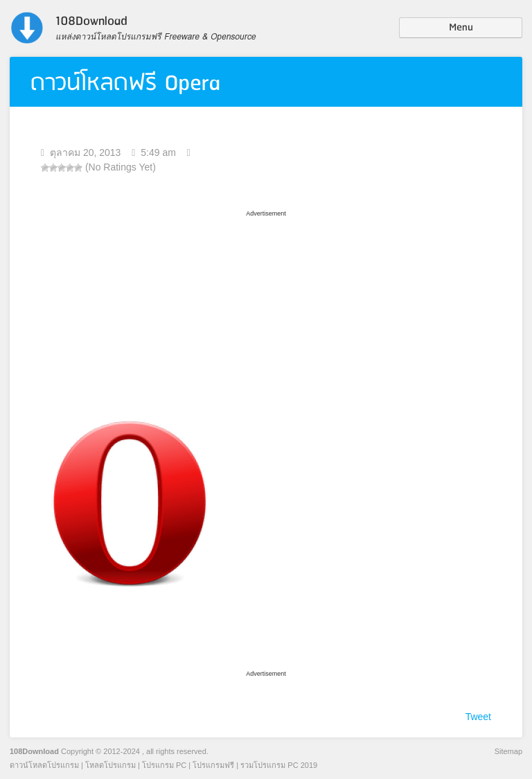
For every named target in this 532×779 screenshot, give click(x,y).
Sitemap (508, 751)
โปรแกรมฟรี (213, 765)
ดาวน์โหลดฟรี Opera (125, 84)
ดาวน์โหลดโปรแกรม (44, 765)
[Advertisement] (266, 307)
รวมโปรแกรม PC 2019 (279, 765)
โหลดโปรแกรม (110, 765)
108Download (34, 751)
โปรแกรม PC (164, 765)
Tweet (478, 717)
